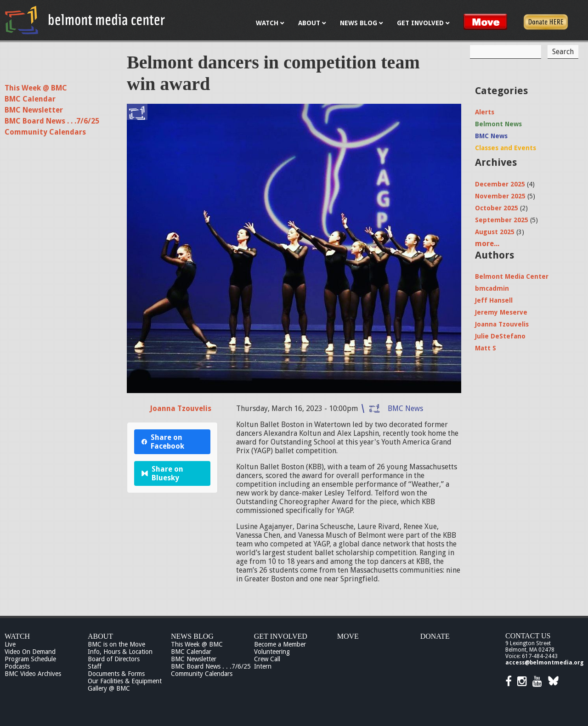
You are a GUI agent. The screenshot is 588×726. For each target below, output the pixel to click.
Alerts (485, 112)
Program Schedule (30, 659)
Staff (95, 666)
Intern (263, 666)
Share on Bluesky (162, 473)
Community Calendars (45, 132)
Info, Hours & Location (120, 652)
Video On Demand (30, 652)
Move (348, 636)
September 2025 (502, 220)
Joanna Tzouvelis (181, 408)
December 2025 (500, 184)
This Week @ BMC (36, 88)
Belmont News (498, 124)
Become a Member (280, 644)
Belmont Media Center (512, 276)
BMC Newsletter (34, 110)
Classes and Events (506, 148)
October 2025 (497, 208)
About (100, 636)
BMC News (405, 408)
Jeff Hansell (494, 300)
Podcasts (17, 666)
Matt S (486, 348)
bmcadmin (492, 288)
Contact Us (528, 636)
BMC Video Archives (33, 674)
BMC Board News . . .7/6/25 (52, 121)
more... (487, 244)
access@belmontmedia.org (544, 663)
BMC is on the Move (116, 644)
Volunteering (272, 652)
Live (10, 644)
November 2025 (500, 196)
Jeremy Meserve (501, 312)
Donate (435, 636)
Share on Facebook (163, 442)
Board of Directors (114, 659)
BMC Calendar (30, 99)
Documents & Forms (116, 674)
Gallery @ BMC (109, 688)
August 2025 (495, 232)
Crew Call (267, 659)
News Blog (192, 636)
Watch (17, 636)
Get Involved (281, 636)
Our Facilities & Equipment (125, 681)
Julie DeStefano (500, 336)
